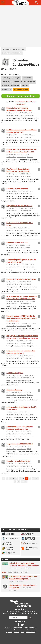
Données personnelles (31, 630)
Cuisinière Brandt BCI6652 (17, 188)
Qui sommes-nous (17, 628)
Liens (4, 572)
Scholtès (30, 157)
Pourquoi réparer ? (16, 568)
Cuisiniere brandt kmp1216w (18, 461)
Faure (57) (25, 86)
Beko (29, 284)
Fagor (29, 176)
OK (30, 618)
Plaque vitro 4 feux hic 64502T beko (21, 279)
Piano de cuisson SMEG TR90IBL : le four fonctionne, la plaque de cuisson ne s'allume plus (22, 318)
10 (37, 478)
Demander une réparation (20, 96)
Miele (29, 211)
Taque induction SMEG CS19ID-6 (20, 444)
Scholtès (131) (27, 78)
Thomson (30, 230)
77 (22, 481)
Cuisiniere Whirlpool (15, 373)
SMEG (29, 304)
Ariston (30, 137)
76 (19, 481)
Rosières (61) (15, 86)
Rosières (30, 343)
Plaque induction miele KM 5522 (19, 206)
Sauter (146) (16, 78)
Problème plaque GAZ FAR (17, 242)
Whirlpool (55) (7, 90)
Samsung (30, 115)
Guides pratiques (13, 572)
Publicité (17, 632)
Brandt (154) (6, 78)
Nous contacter (31, 632)
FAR (29, 247)
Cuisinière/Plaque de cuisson (16, 115)
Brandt (30, 193)
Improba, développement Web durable (20, 629)
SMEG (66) (5, 86)
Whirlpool (31, 378)
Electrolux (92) (7, 82)
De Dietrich (31, 267)
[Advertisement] (20, 26)
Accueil (21, 3)
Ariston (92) (18, 82)
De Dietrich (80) (30, 82)
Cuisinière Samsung (14, 390)
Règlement (9, 632)
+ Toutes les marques (21, 90)
